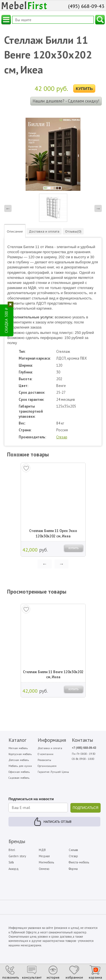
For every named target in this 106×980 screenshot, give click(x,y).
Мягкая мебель (18, 748)
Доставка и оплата (50, 748)
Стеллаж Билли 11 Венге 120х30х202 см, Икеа (53, 674)
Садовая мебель (19, 778)
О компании (46, 754)
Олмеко (44, 869)
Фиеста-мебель (79, 862)
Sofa (11, 862)
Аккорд (14, 869)
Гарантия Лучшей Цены (53, 772)
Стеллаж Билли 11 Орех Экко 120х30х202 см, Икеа (53, 533)
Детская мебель (19, 760)
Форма (73, 869)
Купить (84, 88)
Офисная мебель (19, 772)
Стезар (62, 437)
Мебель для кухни (20, 766)
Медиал (44, 856)
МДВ (42, 850)
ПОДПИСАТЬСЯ (86, 808)
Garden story (17, 856)
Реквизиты (44, 760)
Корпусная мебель (20, 754)
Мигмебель (46, 862)
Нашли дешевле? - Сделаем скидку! (66, 101)
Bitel (12, 850)
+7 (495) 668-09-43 (84, 748)
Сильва (73, 850)
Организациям (47, 766)
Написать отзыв (58, 822)
